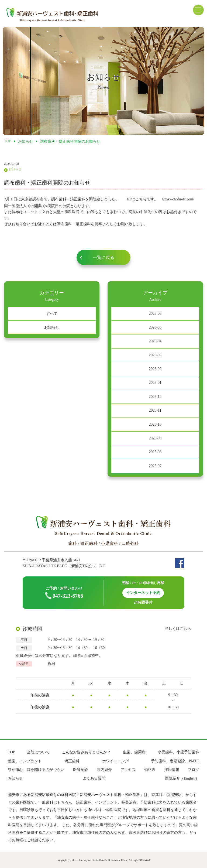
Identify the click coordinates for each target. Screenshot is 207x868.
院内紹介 (104, 770)
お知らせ (52, 327)
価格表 (150, 770)
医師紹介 (81, 770)
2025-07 (155, 466)
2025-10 (155, 424)
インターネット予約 (143, 593)
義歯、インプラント (25, 761)
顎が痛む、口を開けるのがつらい (36, 770)
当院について (38, 752)
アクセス (128, 770)
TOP (11, 752)
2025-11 (155, 410)
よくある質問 (94, 778)
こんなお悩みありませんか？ (86, 752)
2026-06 (155, 314)
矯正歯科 (72, 761)
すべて (52, 314)
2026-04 (155, 341)
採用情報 (172, 770)
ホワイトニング (115, 761)
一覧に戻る (103, 257)
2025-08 (155, 452)
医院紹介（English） (182, 778)
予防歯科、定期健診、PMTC (175, 761)
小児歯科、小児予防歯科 (178, 752)
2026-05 (155, 327)
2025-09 (155, 438)
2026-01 (155, 383)
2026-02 (155, 369)
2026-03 (155, 355)
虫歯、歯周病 (134, 752)
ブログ (194, 770)
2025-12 (155, 397)
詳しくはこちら (178, 629)
